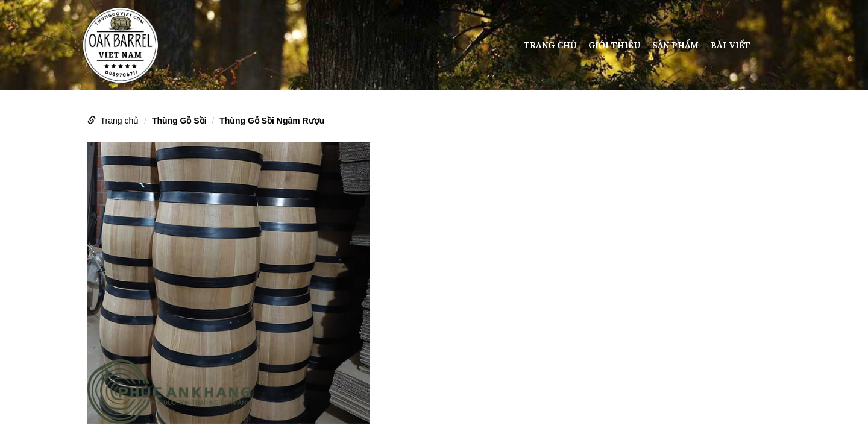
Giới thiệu (614, 45)
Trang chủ (550, 45)
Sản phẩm (675, 45)
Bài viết (731, 45)
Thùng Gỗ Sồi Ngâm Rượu (272, 121)
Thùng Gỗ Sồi (179, 121)
